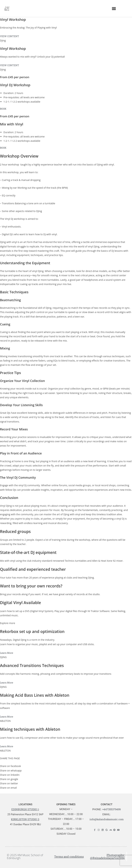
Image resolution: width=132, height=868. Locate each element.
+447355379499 (111, 809)
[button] (114, 9)
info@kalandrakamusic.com (107, 819)
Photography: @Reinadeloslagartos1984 (107, 856)
